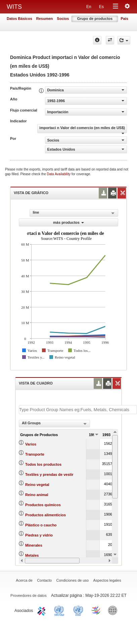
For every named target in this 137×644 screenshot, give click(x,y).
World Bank (114, 610)
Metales (32, 555)
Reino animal (37, 495)
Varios (31, 444)
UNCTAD (60, 610)
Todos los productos (43, 464)
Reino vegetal (37, 485)
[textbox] (78, 410)
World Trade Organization (96, 610)
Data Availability (59, 174)
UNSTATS (78, 610)
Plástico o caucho (41, 525)
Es (101, 7)
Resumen (45, 19)
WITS (14, 7)
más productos (68, 222)
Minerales (34, 545)
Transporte (35, 454)
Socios (63, 19)
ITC (43, 610)
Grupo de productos (95, 19)
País (124, 19)
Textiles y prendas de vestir (49, 474)
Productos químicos (43, 505)
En (89, 7)
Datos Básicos (19, 19)
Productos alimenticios (45, 515)
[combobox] (54, 424)
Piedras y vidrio (39, 535)
